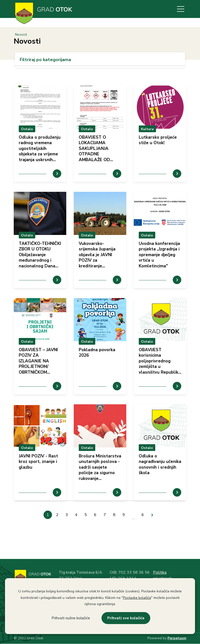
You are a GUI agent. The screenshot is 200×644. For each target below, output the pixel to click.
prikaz (40, 134)
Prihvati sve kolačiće (126, 618)
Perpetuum (177, 638)
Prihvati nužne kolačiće (71, 618)
